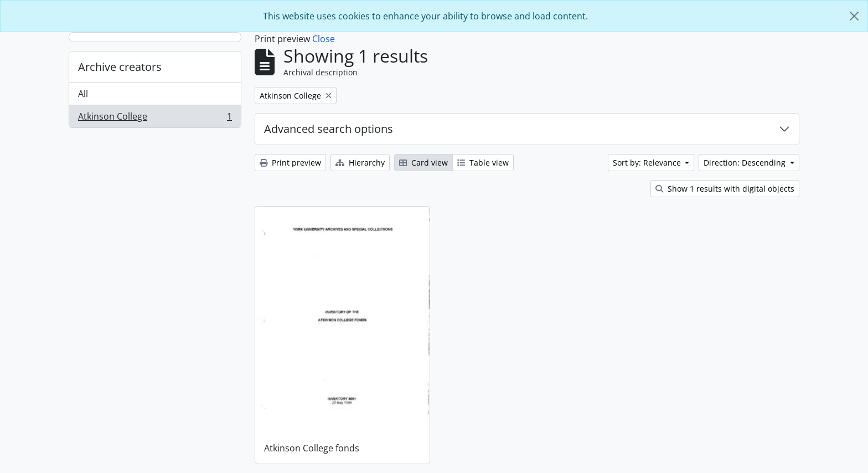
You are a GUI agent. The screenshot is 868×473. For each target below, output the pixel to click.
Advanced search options (329, 129)
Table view (483, 163)
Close (324, 39)
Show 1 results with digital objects (725, 189)
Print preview (290, 163)
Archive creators (120, 67)
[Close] (854, 16)
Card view (423, 163)
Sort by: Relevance (648, 163)
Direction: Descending (746, 163)
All (83, 94)
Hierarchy (360, 163)
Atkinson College (155, 119)
